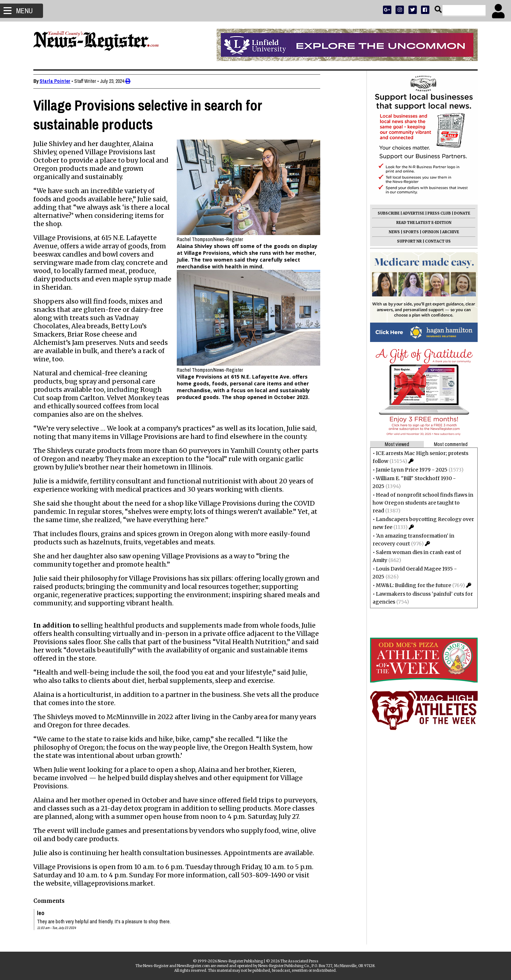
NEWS (391, 232)
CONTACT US (435, 241)
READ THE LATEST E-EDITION (421, 223)
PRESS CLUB (436, 213)
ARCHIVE (447, 232)
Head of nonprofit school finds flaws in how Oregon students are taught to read (420, 503)
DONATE (459, 213)
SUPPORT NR (406, 241)
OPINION (427, 232)
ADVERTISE (410, 213)
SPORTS (408, 232)
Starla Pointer (58, 81)
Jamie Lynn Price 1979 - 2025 (408, 470)
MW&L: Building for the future (410, 585)
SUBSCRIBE (385, 213)
